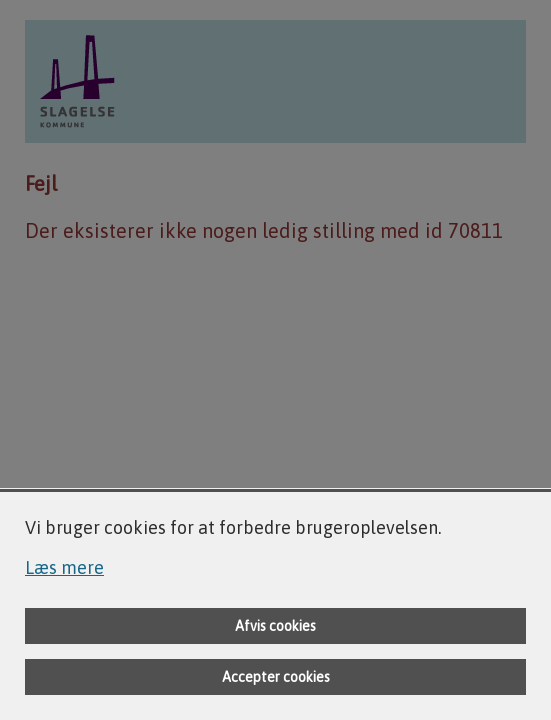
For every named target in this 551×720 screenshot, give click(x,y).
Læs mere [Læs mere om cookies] (64, 567)
